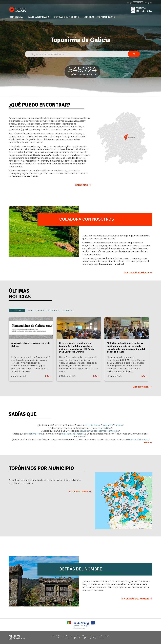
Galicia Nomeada (39, 17)
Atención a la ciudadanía (66, 638)
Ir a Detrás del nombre (135, 599)
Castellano (138, 3)
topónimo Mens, (34, 434)
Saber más (82, 185)
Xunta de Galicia (142, 10)
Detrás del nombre (67, 17)
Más (147, 442)
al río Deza (106, 428)
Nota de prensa (36, 311)
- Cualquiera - (17, 311)
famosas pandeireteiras (73, 434)
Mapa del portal (98, 638)
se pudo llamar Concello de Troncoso (104, 425)
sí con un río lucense (138, 440)
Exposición (54, 311)
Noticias (89, 17)
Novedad (68, 311)
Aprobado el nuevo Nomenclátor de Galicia (31, 345)
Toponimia (17, 17)
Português (148, 3)
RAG (114, 10)
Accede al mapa (78, 492)
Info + (48, 376)
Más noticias (141, 387)
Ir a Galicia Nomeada (136, 273)
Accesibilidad (79, 638)
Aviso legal (89, 638)
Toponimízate (106, 17)
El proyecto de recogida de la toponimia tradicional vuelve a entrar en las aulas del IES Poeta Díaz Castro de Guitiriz (77, 348)
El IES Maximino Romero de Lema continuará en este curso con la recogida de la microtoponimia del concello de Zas (126, 348)
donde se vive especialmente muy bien (99, 431)
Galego (130, 3)
